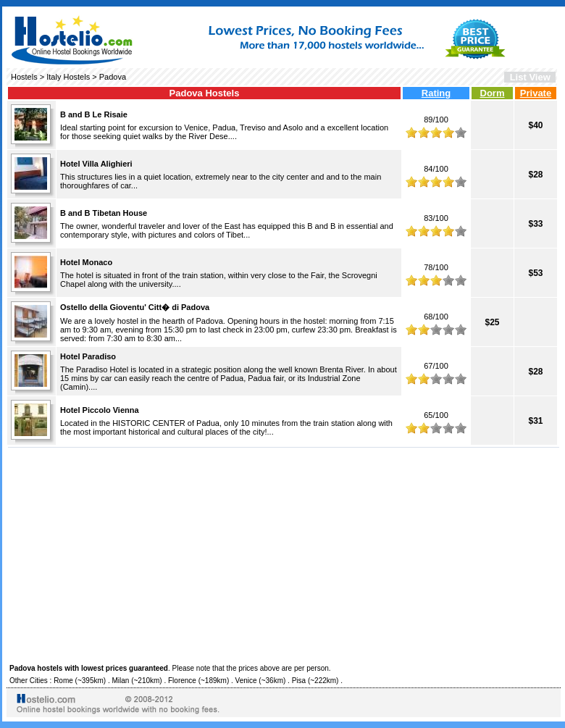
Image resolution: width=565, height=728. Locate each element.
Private (536, 93)
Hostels (24, 77)
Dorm (493, 93)
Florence (182, 681)
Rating (436, 93)
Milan (120, 681)
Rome (63, 681)
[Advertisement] (284, 553)
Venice (246, 681)
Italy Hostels (68, 77)
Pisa (299, 681)
